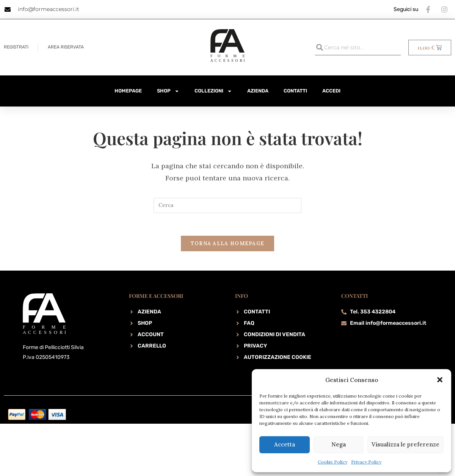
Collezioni (213, 91)
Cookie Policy (333, 462)
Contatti (295, 91)
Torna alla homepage (228, 244)
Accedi (331, 91)
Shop (168, 91)
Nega (339, 444)
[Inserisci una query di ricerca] (227, 205)
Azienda (258, 91)
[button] (440, 380)
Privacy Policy (366, 462)
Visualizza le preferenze (406, 444)
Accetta (285, 444)
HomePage (128, 91)
